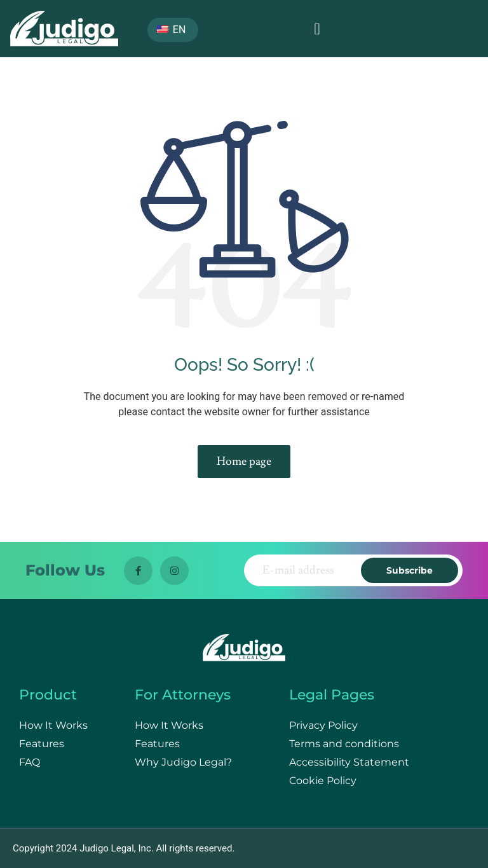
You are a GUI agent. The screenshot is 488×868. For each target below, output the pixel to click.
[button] (317, 29)
